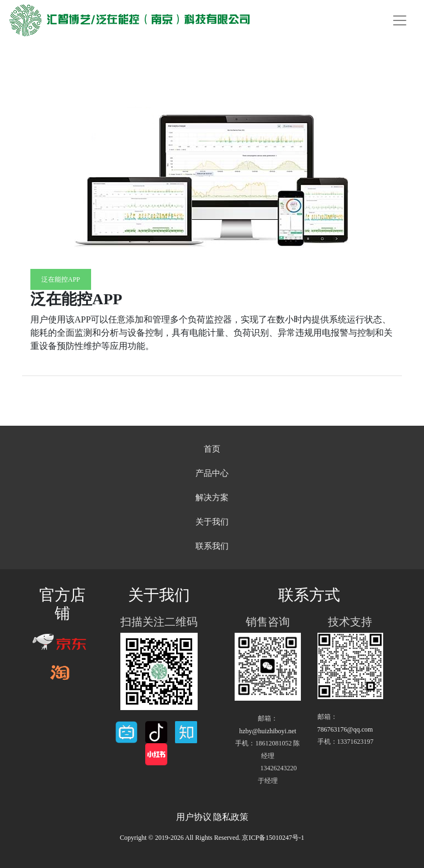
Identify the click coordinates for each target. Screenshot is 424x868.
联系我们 (212, 546)
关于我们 (212, 522)
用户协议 (194, 817)
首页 (212, 449)
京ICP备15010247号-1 (273, 838)
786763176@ (345, 729)
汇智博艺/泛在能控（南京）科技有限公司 (129, 20)
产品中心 (212, 473)
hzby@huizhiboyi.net (267, 731)
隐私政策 (231, 817)
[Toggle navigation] (400, 20)
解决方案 (212, 497)
